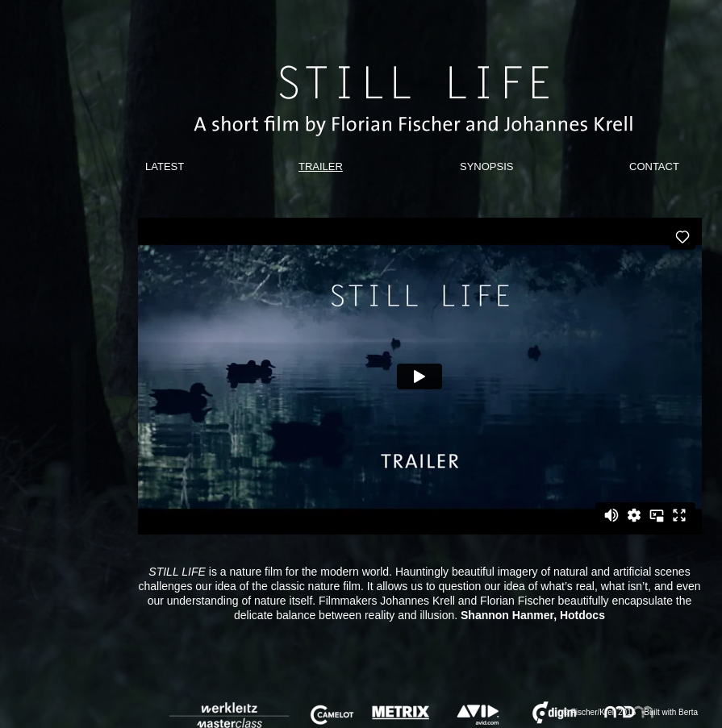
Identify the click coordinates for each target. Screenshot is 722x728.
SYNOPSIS (486, 166)
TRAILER (321, 166)
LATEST (165, 166)
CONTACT (654, 166)
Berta (688, 712)
